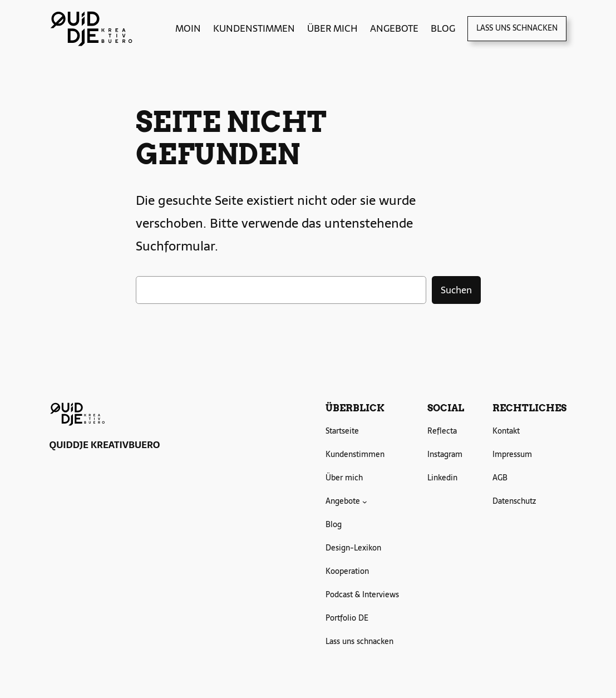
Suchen (456, 290)
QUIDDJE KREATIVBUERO (105, 445)
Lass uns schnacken (517, 28)
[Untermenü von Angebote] (365, 502)
